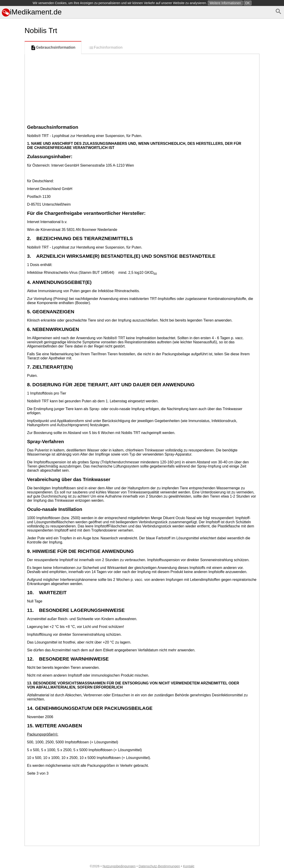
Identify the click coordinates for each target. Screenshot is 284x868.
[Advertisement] (142, 88)
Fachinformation (105, 48)
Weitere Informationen (225, 3)
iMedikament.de (32, 12)
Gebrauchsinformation (53, 48)
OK (248, 3)
